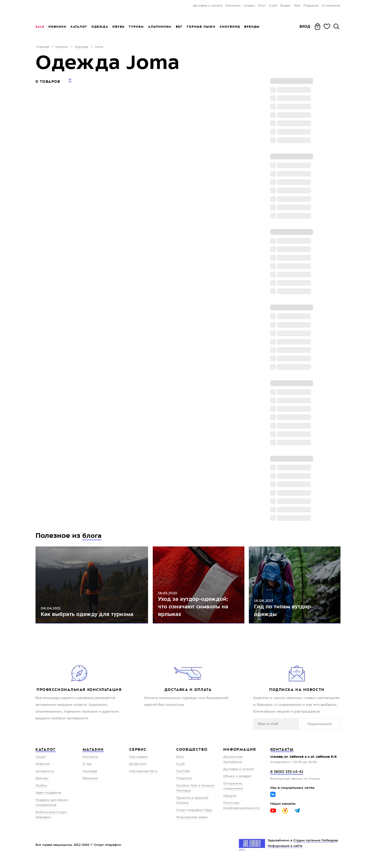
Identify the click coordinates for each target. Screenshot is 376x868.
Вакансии (90, 785)
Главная (43, 47)
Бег (179, 27)
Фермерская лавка (192, 824)
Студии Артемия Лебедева (316, 847)
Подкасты (311, 6)
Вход (305, 26)
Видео (286, 6)
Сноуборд (230, 27)
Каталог (79, 27)
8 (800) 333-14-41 (287, 778)
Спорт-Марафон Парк (194, 816)
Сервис (249, 6)
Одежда (100, 27)
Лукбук (41, 792)
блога (92, 536)
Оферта (230, 802)
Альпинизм (160, 27)
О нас (87, 770)
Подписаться (324, 730)
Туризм (136, 27)
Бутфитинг (138, 770)
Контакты (233, 6)
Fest (297, 6)
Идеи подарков (48, 799)
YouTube (183, 777)
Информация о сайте (285, 852)
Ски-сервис (139, 763)
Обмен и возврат (237, 783)
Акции (41, 763)
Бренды (252, 27)
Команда (90, 777)
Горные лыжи (201, 27)
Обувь (118, 27)
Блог (262, 6)
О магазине (331, 6)
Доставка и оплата (208, 6)
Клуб (273, 6)
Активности (45, 777)
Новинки (57, 27)
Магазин (93, 756)
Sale (40, 27)
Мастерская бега (143, 777)
